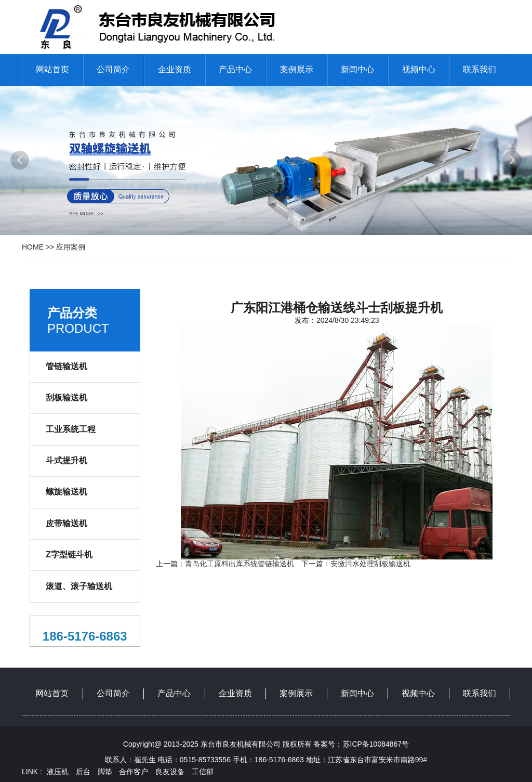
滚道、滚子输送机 (79, 586)
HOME (33, 247)
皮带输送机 (66, 523)
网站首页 (52, 69)
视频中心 (419, 69)
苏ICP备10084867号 (376, 744)
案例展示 (297, 69)
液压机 (58, 772)
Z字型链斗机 (69, 555)
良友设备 (170, 772)
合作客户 (134, 772)
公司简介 (113, 69)
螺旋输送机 (66, 492)
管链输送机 (66, 366)
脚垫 (105, 772)
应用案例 (71, 247)
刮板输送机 (66, 397)
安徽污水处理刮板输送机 (370, 564)
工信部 (203, 772)
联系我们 (480, 69)
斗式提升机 (66, 460)
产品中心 (235, 69)
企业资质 (175, 69)
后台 (83, 772)
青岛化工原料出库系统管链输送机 (240, 564)
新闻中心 (357, 69)
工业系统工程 (71, 429)
